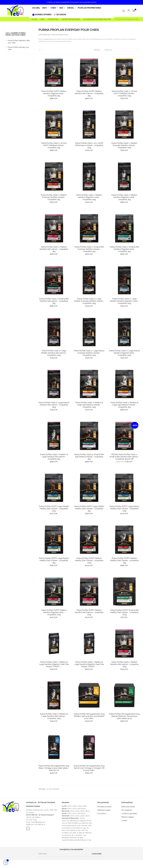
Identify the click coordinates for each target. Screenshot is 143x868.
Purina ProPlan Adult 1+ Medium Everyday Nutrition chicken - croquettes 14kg (124, 145)
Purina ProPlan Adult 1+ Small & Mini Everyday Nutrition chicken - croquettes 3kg (89, 249)
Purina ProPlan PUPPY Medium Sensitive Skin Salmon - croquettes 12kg (89, 612)
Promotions (102, 814)
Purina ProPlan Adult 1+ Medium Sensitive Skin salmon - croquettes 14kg (124, 664)
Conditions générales (129, 814)
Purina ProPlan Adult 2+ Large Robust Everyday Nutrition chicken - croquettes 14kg (89, 353)
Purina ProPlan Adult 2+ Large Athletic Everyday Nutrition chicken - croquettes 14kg (89, 301)
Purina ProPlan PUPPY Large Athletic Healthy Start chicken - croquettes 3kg (89, 509)
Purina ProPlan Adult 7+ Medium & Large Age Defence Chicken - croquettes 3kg (124, 405)
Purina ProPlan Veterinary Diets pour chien (19, 42)
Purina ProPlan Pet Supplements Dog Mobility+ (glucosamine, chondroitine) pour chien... (89, 716)
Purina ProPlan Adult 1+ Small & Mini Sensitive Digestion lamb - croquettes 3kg (124, 249)
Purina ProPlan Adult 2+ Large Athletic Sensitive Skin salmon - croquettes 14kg (54, 353)
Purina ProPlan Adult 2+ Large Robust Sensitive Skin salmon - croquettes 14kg (54, 405)
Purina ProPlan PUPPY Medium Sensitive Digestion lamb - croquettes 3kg (54, 93)
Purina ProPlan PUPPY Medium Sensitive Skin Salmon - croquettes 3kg (89, 93)
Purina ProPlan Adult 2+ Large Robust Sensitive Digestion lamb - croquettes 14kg (124, 353)
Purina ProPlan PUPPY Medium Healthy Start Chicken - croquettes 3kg (124, 560)
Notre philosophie (128, 807)
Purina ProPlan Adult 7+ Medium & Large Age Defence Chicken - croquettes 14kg (89, 405)
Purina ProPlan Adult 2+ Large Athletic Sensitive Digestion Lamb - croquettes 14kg (124, 301)
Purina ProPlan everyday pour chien (18, 48)
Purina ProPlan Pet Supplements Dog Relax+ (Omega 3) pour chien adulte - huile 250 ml (54, 768)
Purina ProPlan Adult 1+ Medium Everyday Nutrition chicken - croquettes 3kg (54, 197)
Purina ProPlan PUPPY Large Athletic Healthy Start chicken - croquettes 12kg (54, 509)
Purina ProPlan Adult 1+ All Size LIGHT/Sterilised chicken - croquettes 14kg (124, 93)
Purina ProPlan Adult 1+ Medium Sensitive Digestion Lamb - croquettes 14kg (89, 197)
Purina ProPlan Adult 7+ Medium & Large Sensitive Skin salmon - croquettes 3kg (54, 457)
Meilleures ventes (104, 810)
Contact (124, 820)
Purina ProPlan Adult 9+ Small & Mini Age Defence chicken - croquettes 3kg (89, 457)
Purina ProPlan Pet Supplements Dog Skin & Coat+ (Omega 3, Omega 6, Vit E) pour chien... (89, 768)
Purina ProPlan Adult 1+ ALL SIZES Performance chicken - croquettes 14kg (89, 145)
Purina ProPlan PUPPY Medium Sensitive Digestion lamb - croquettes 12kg (54, 612)
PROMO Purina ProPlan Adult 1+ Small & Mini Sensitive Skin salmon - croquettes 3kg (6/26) (124, 457)
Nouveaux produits (104, 807)
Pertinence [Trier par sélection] (122, 50)
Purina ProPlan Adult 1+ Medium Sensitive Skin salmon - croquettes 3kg (54, 249)
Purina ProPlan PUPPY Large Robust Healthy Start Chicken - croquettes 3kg (54, 560)
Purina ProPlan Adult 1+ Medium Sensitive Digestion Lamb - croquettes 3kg (124, 197)
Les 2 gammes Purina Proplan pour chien (16, 34)
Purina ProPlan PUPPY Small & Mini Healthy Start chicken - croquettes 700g (124, 612)
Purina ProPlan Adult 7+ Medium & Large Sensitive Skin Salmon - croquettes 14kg (54, 716)
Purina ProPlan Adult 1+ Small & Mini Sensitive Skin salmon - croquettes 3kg (54, 301)
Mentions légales (128, 817)
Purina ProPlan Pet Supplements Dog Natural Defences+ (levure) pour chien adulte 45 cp (124, 716)
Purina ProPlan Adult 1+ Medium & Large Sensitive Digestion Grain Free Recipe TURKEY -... (54, 664)
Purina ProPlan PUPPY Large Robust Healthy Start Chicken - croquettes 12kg (124, 509)
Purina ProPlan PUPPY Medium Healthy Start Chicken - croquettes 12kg (89, 560)
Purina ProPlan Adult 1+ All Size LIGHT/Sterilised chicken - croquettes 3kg (54, 145)
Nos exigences (127, 810)
